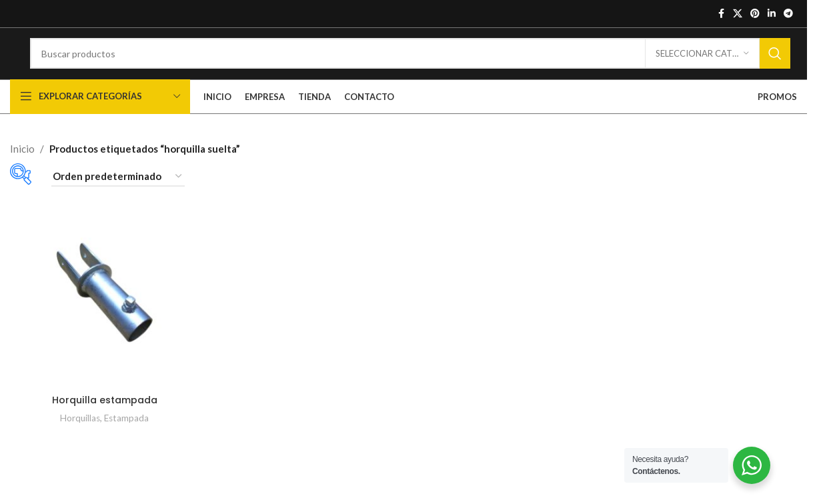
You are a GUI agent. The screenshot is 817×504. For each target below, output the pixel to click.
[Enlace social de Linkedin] (772, 14)
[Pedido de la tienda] (118, 197)
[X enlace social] (738, 14)
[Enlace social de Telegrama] (788, 14)
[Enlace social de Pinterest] (755, 14)
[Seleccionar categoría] (702, 64)
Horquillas (79, 434)
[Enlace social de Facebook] (721, 14)
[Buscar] (410, 64)
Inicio (22, 168)
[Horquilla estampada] (103, 310)
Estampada (127, 434)
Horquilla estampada (104, 416)
